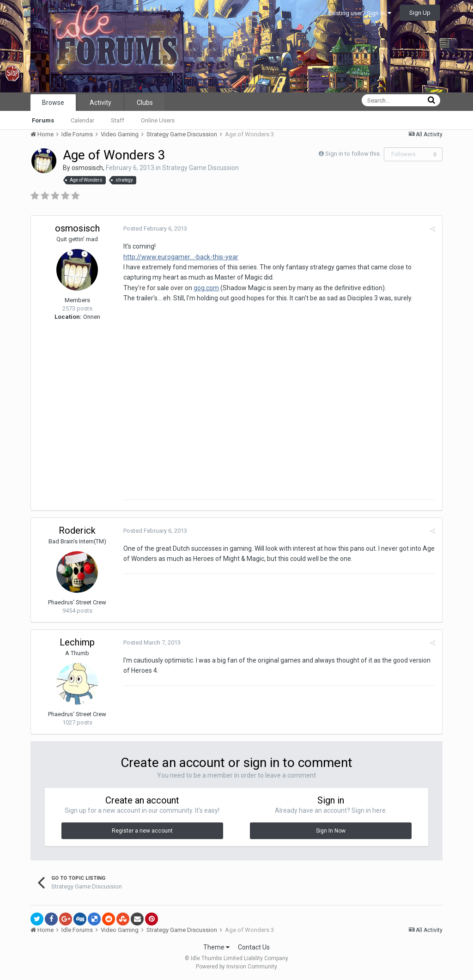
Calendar (82, 120)
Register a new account (142, 831)
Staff (118, 120)
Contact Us (254, 947)
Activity (100, 103)
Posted (155, 228)
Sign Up (420, 13)
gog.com (206, 288)
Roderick (77, 530)
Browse (53, 103)
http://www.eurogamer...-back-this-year (181, 257)
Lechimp (77, 642)
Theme (216, 947)
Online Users (158, 120)
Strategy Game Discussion (200, 168)
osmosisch (87, 168)
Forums (43, 120)
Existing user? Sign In (360, 13)
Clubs (145, 103)
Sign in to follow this (352, 154)
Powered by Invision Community (236, 967)
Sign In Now (331, 831)
